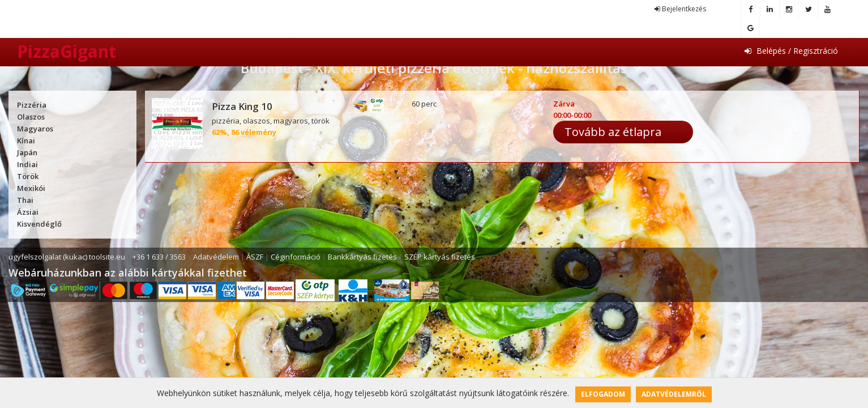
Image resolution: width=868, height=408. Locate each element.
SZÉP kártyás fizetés (440, 257)
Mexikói (31, 188)
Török (28, 176)
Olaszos (31, 117)
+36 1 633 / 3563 (159, 257)
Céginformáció (296, 257)
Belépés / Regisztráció (791, 51)
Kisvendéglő (39, 224)
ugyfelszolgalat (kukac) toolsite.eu (67, 257)
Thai (25, 200)
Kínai (26, 141)
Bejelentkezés (680, 9)
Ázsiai (28, 212)
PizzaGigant (67, 51)
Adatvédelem (216, 257)
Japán (27, 152)
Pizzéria (32, 105)
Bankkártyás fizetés (362, 257)
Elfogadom (603, 394)
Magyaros (35, 129)
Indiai (27, 164)
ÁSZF (255, 257)
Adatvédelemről (674, 394)
